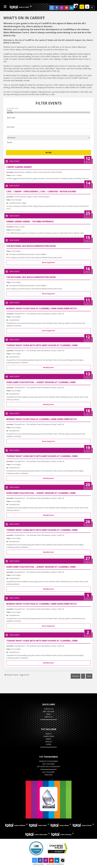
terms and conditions (55, 864)
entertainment (48, 108)
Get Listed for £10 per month (49, 767)
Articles (49, 742)
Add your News (49, 764)
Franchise (48, 775)
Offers (49, 744)
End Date (11, 127)
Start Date (11, 118)
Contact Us (49, 709)
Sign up (48, 734)
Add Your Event (48, 772)
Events (49, 739)
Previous (76, 676)
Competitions (48, 736)
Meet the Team (48, 712)
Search (10, 142)
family (48, 111)
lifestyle (48, 113)
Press (48, 714)
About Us (48, 717)
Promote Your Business (49, 761)
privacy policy (39, 864)
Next (89, 676)
